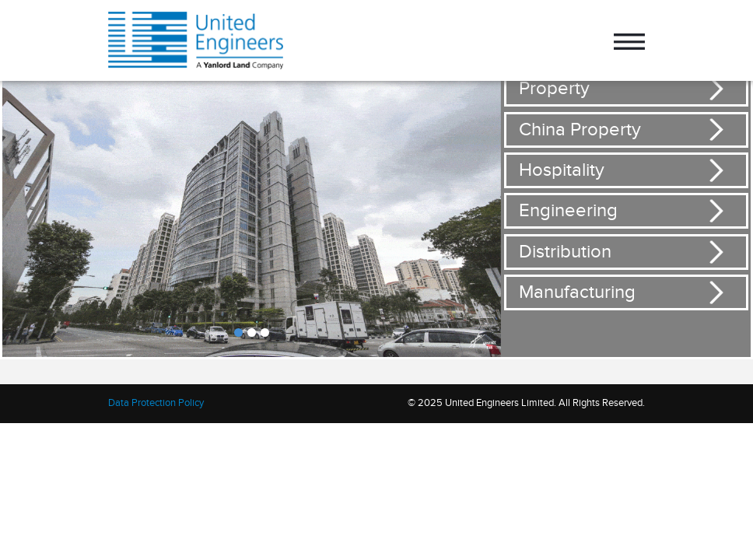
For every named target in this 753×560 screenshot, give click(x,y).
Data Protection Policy (156, 403)
